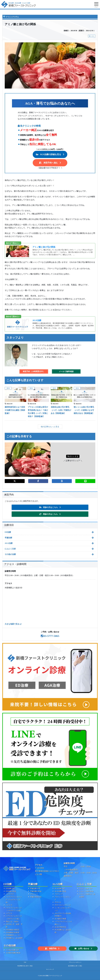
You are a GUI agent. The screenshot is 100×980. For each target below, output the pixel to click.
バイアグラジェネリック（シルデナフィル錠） (14, 900)
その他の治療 (10, 554)
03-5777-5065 (51, 636)
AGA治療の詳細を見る (51, 154)
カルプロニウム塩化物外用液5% (63, 915)
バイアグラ (10, 894)
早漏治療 (8, 538)
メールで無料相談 (66, 371)
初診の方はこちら (50, 507)
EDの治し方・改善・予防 (14, 926)
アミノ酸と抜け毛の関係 (44, 247)
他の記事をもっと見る (50, 427)
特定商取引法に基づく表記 (25, 966)
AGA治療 (37, 320)
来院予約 (53, 949)
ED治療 (8, 532)
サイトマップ (50, 969)
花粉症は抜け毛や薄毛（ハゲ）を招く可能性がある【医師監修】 (61, 410)
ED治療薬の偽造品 (12, 930)
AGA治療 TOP (60, 889)
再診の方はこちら (50, 514)
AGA (93, 36)
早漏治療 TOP (35, 889)
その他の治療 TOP (12, 950)
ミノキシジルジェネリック (63, 909)
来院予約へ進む (51, 163)
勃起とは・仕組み (12, 922)
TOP (25, 962)
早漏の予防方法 (36, 897)
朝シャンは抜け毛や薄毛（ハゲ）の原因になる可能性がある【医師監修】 (84, 410)
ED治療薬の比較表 (12, 933)
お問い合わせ (84, 949)
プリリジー (34, 894)
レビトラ (9, 905)
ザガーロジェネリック (63, 905)
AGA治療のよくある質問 (63, 931)
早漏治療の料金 (36, 891)
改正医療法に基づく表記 (75, 966)
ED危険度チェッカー (13, 935)
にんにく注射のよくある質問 (87, 895)
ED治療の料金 (11, 891)
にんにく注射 (10, 549)
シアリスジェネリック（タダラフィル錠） (14, 917)
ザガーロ (58, 902)
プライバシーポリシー (75, 962)
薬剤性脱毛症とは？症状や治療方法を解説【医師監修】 (15, 410)
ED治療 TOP (10, 889)
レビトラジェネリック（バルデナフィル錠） (14, 909)
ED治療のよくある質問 (14, 938)
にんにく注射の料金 (86, 891)
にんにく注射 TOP (86, 889)
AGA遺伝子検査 (60, 919)
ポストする (73, 456)
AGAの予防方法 (60, 927)
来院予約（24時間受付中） (34, 371)
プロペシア (59, 894)
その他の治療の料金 (13, 953)
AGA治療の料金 (60, 891)
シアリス (9, 913)
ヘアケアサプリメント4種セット (63, 923)
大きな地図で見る (12, 624)
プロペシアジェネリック (63, 898)
